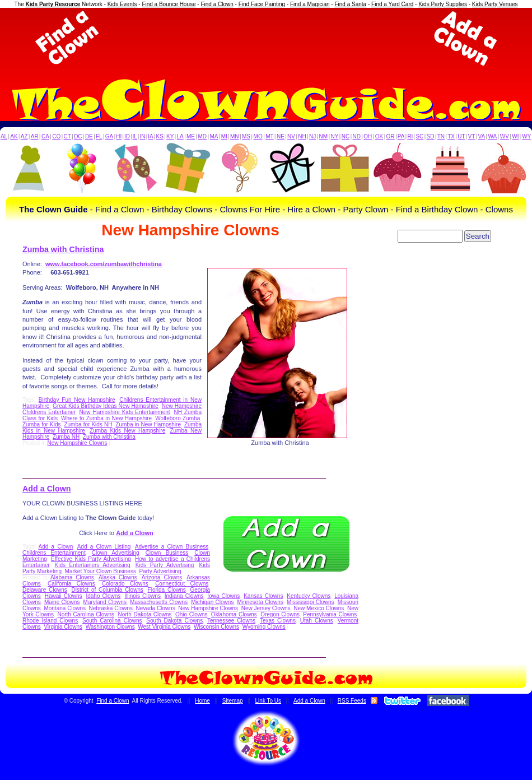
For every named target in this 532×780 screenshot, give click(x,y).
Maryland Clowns (105, 602)
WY (526, 136)
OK (379, 136)
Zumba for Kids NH (88, 424)
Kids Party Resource (53, 4)
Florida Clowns (167, 590)
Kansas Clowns (263, 596)
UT (461, 136)
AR (35, 136)
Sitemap (233, 701)
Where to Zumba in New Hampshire (106, 418)
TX (451, 136)
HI (119, 136)
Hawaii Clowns (64, 596)
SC (419, 136)
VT (472, 136)
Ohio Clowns (192, 614)
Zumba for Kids (41, 424)
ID (127, 136)
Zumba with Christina (63, 249)
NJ (312, 136)
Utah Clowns (317, 621)
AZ (24, 136)
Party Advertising (160, 571)
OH (368, 136)
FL (99, 136)
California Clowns (71, 584)
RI (410, 136)
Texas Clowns (278, 621)
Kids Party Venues (495, 4)
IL (135, 136)
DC (78, 136)
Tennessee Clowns (231, 621)
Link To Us (269, 701)
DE (89, 136)
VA (482, 136)
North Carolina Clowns (86, 614)
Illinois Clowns (143, 596)
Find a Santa (350, 4)
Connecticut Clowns (182, 584)
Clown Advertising (116, 553)
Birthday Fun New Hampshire (77, 400)
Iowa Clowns (223, 596)
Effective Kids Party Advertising (91, 559)
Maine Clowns (62, 602)
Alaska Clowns (118, 577)
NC (346, 136)
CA (45, 136)
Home (202, 701)
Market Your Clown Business (101, 571)
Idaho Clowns (103, 596)
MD (203, 136)
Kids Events (122, 4)
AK (14, 136)
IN (142, 136)
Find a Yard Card (392, 4)
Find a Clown (217, 4)
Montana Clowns (65, 608)
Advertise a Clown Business (172, 547)
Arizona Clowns (162, 577)
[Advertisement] (266, 38)
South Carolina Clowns (112, 621)
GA (109, 136)
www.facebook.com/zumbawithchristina (104, 264)
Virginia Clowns (63, 627)
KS (160, 136)
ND (357, 136)
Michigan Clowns (212, 602)
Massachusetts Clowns (159, 602)
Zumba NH (66, 437)
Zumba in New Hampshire (148, 424)
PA (401, 136)
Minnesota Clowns (260, 602)
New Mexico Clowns (319, 608)
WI (515, 136)
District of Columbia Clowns (108, 590)
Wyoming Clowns (264, 627)
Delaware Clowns (45, 590)
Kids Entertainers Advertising (93, 565)
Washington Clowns (110, 627)
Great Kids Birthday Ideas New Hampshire (106, 406)
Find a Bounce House (169, 4)
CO (56, 136)
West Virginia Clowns (164, 627)
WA (493, 136)
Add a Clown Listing (104, 547)
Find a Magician (310, 4)
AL (4, 136)
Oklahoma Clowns (234, 614)
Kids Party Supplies (443, 4)
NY (334, 136)
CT (67, 136)
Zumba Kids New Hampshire (127, 431)
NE (281, 136)
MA (214, 136)
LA (180, 136)
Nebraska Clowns (111, 608)
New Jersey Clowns (266, 608)
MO (258, 136)
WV (505, 136)
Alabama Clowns (72, 577)
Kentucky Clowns (309, 596)
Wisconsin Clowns (216, 627)
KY (170, 136)
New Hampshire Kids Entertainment (124, 412)
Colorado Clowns (125, 584)
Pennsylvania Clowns (330, 614)
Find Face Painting (262, 4)
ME (191, 136)
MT (269, 136)
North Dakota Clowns (144, 614)
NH (302, 136)
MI (224, 136)
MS (246, 136)
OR (391, 136)
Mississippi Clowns (311, 602)
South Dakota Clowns (174, 621)
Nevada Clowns (156, 608)
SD (431, 136)
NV (291, 136)
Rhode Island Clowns (50, 621)
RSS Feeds (352, 701)
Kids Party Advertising (165, 565)
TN (441, 136)
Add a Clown (47, 489)
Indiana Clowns (184, 596)
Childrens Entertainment (54, 553)
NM (324, 136)
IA (150, 136)
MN (235, 136)
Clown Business (167, 553)
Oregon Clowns (280, 614)
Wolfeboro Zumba (178, 418)
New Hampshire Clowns (77, 443)
